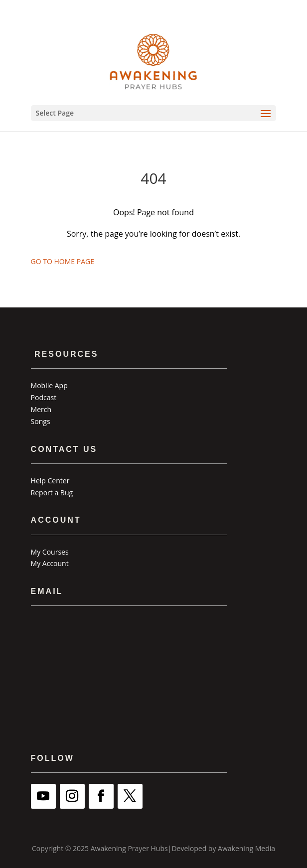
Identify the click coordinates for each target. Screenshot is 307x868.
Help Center (50, 481)
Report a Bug (52, 493)
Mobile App (49, 385)
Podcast (44, 397)
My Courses (50, 552)
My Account (50, 563)
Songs (41, 421)
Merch (41, 409)
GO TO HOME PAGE (63, 261)
